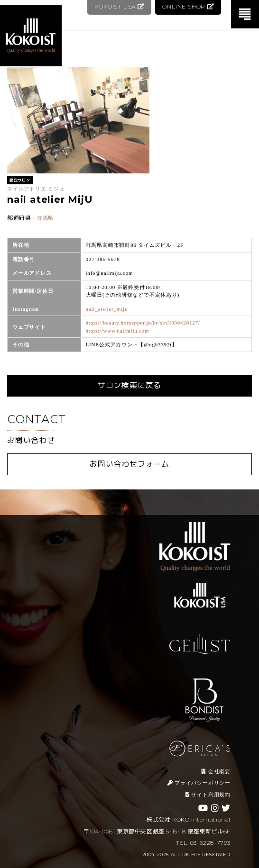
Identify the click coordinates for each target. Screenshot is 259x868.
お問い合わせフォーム (129, 464)
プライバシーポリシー (199, 783)
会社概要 (216, 771)
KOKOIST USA (117, 6)
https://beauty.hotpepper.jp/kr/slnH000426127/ (143, 323)
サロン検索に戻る (129, 385)
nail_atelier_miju (107, 309)
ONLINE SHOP (188, 6)
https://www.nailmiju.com (118, 331)
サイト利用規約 (208, 795)
